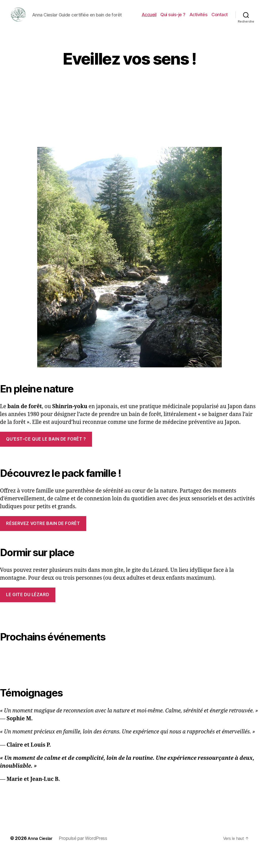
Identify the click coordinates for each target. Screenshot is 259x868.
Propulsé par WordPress (86, 854)
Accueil (149, 22)
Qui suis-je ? (173, 22)
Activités (199, 22)
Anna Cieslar (42, 854)
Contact (220, 22)
